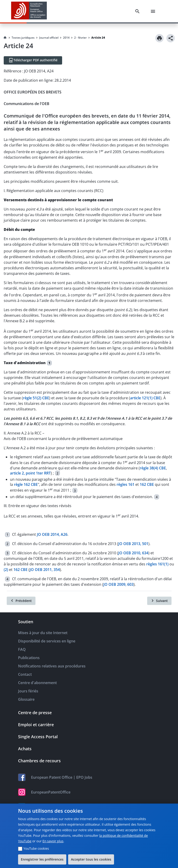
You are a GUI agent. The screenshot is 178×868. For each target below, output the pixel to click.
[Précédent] (21, 601)
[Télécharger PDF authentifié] (33, 60)
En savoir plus (53, 841)
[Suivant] (159, 601)
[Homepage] (5, 38)
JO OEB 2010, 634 (133, 553)
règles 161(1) (157, 564)
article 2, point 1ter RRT (30, 473)
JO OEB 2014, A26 (52, 534)
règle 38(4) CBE (153, 468)
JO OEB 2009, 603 (118, 584)
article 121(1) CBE (145, 398)
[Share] (171, 38)
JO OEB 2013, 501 (133, 544)
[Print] (159, 38)
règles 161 (126, 484)
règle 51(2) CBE (36, 398)
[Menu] (154, 11)
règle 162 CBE (26, 484)
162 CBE (147, 484)
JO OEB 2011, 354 (45, 570)
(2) (6, 570)
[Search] (138, 11)
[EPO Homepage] (29, 11)
